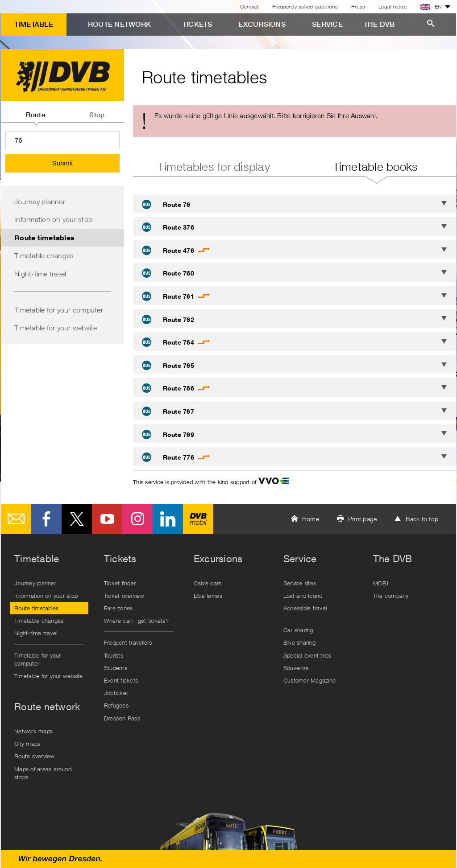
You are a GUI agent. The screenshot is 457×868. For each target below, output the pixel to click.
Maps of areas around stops (43, 773)
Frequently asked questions (305, 6)
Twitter (77, 519)
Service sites (300, 583)
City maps (27, 744)
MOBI (381, 583)
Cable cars (208, 583)
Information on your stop (53, 219)
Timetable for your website (56, 328)
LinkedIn (168, 519)
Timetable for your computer (59, 310)
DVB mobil (198, 519)
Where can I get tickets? (136, 621)
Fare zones (118, 608)
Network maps (33, 731)
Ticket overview (124, 596)
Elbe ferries (208, 596)
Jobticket (116, 693)
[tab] (35, 111)
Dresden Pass (122, 718)
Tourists (114, 655)
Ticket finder (120, 583)
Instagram (137, 519)
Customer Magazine (310, 680)
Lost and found (303, 596)
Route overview (35, 756)
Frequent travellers (128, 642)
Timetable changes (44, 255)
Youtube (107, 519)
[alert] (295, 121)
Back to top (422, 519)
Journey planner (40, 202)
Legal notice (393, 6)
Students (116, 668)
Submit (63, 163)
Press (358, 6)
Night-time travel (40, 274)
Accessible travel (305, 608)
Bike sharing (299, 642)
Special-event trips (307, 655)
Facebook (46, 519)
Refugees (116, 705)
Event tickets (121, 680)
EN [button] (431, 7)
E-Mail (16, 519)
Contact (250, 6)
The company (391, 596)
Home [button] (311, 519)
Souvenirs (296, 668)
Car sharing (298, 630)
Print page (363, 519)
